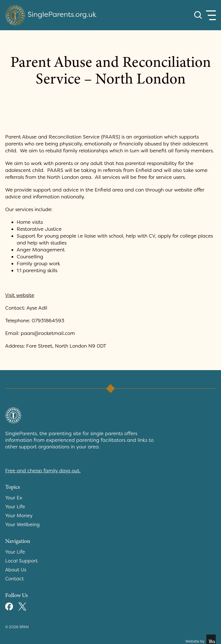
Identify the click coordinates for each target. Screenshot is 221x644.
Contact (15, 579)
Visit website (20, 295)
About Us (16, 570)
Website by (201, 639)
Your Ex (14, 498)
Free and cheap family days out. (43, 471)
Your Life (15, 507)
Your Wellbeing (22, 524)
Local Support (21, 561)
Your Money (19, 516)
